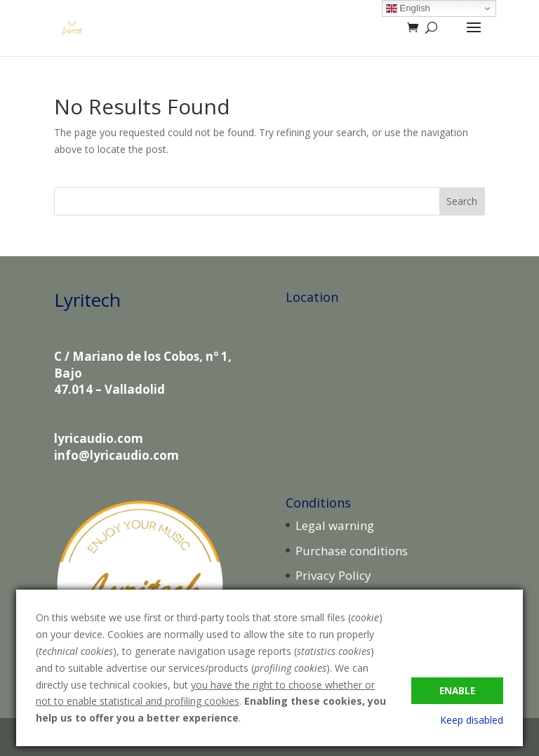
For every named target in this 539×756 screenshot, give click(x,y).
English (408, 8)
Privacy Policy (333, 575)
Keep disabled (472, 720)
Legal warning (335, 525)
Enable (457, 691)
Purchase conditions (352, 551)
